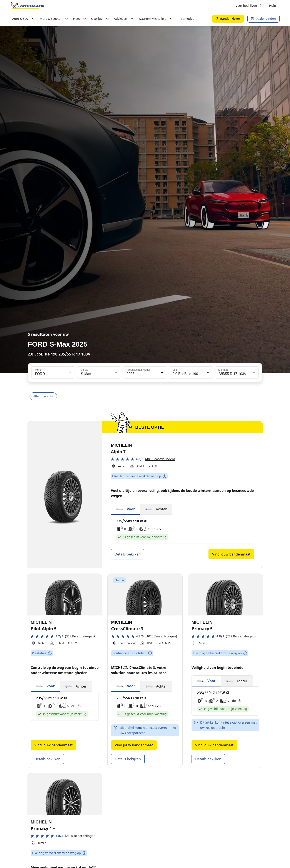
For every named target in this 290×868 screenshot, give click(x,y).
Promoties (187, 19)
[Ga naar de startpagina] (28, 6)
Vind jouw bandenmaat (231, 554)
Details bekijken (128, 554)
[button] (70, 372)
